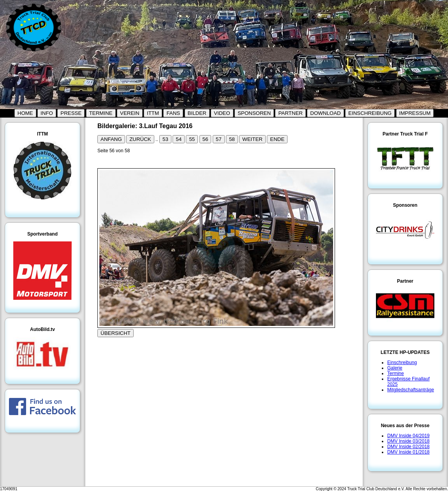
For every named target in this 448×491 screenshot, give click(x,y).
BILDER (197, 113)
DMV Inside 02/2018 (408, 447)
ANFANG (111, 139)
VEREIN (130, 113)
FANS (173, 113)
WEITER (252, 139)
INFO (47, 113)
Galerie (395, 368)
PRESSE (71, 113)
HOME (25, 113)
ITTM (153, 113)
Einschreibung (402, 363)
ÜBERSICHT (116, 333)
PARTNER (290, 113)
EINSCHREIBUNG (370, 113)
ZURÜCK (140, 139)
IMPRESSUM (415, 113)
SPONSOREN (254, 113)
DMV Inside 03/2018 (408, 441)
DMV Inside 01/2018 (408, 452)
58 (232, 139)
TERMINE (101, 113)
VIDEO (222, 113)
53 (165, 139)
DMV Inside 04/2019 (408, 436)
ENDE (277, 139)
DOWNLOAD (325, 113)
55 (192, 139)
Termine (396, 373)
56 (205, 139)
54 (179, 139)
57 (219, 139)
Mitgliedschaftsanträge (411, 390)
